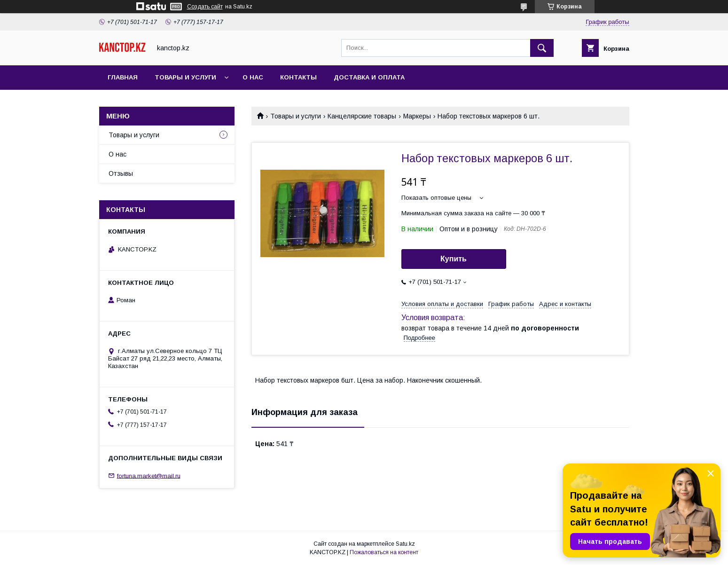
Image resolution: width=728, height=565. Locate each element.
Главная (123, 77)
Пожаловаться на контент (384, 552)
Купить (454, 259)
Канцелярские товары (362, 116)
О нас (253, 77)
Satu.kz (405, 544)
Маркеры (417, 116)
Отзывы (121, 173)
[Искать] (542, 48)
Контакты (298, 77)
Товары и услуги (185, 77)
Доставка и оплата (369, 77)
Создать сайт (205, 7)
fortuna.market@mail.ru (149, 475)
